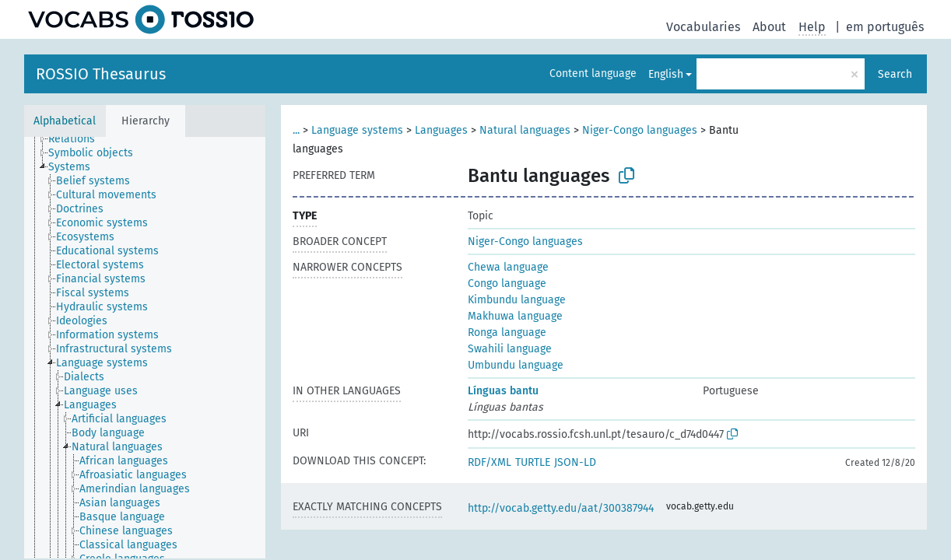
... (296, 130)
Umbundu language (516, 365)
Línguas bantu (503, 391)
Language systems (357, 130)
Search (895, 74)
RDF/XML (490, 462)
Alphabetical (65, 121)
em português (885, 27)
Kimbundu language (517, 300)
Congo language (507, 283)
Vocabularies (703, 27)
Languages (441, 130)
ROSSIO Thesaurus (101, 74)
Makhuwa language (515, 316)
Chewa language (508, 267)
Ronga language (507, 332)
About (769, 27)
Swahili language (510, 349)
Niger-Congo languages (640, 130)
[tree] (145, 348)
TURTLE (533, 462)
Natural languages (525, 130)
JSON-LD (575, 462)
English (666, 74)
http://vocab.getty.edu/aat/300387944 (561, 508)
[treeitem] (78, 139)
